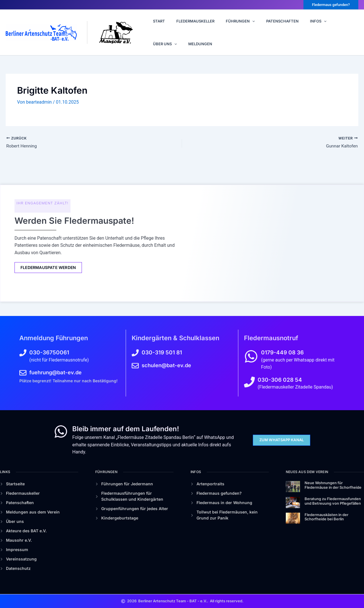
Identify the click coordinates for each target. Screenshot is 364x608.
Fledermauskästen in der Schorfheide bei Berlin (326, 517)
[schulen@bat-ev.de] (135, 366)
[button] (331, 5)
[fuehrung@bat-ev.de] (23, 373)
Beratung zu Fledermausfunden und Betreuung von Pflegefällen (333, 501)
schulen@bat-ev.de (167, 365)
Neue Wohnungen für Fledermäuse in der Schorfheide (333, 485)
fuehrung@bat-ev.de (57, 372)
